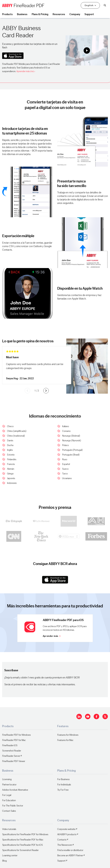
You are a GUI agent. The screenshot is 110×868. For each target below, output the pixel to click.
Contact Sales (9, 811)
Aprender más (52, 636)
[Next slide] (46, 391)
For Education (9, 800)
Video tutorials (9, 829)
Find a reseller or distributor (70, 850)
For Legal (7, 795)
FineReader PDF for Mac (14, 740)
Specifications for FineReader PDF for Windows (25, 834)
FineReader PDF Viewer (14, 761)
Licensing (7, 779)
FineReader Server (11, 756)
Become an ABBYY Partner (70, 856)
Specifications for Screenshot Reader (20, 850)
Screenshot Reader (12, 751)
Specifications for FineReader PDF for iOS (22, 845)
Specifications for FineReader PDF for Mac (23, 840)
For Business (63, 779)
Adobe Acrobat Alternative (15, 790)
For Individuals (64, 785)
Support (61, 861)
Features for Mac (65, 740)
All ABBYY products (67, 834)
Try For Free (63, 790)
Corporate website (66, 829)
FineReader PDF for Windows (16, 735)
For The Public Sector (13, 806)
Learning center (10, 856)
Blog (4, 861)
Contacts (62, 840)
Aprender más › (26, 71)
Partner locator (9, 785)
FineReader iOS (10, 745)
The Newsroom (65, 845)
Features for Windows (68, 735)
